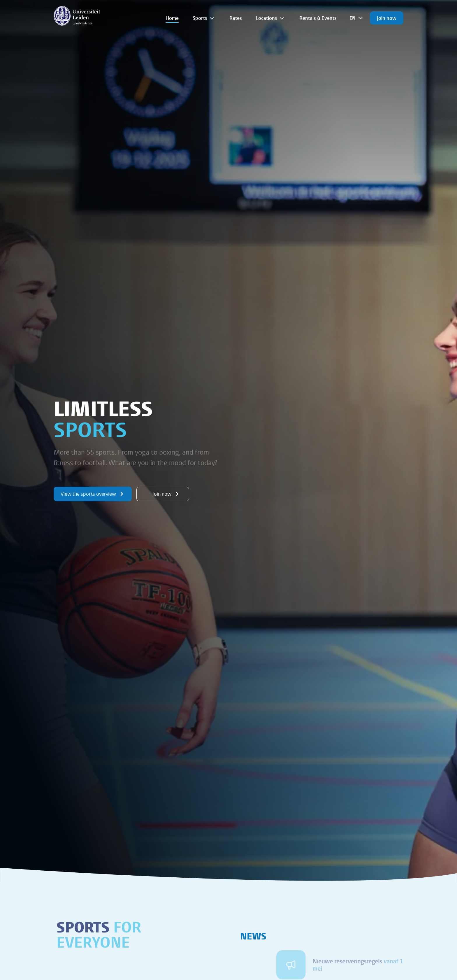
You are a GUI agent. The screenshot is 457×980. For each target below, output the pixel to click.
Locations (271, 18)
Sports (204, 18)
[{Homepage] (77, 16)
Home (172, 18)
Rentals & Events (318, 18)
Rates (236, 18)
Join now (387, 18)
